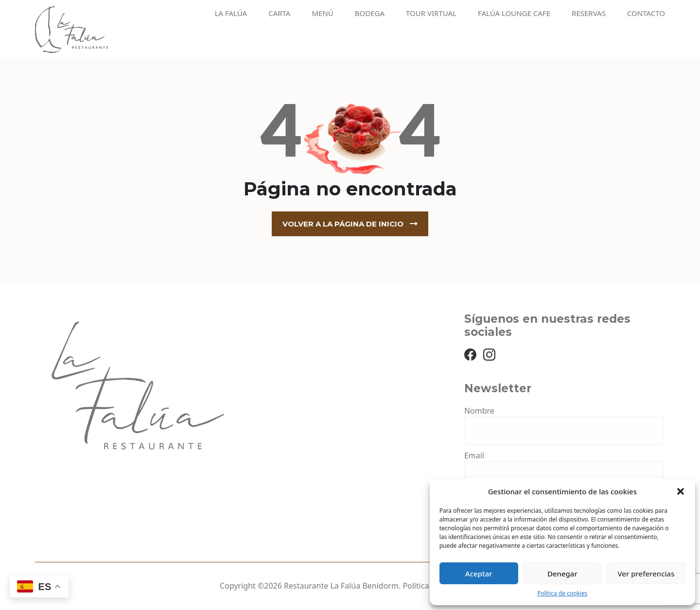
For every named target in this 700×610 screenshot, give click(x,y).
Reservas (589, 13)
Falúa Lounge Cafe (514, 13)
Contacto (646, 13)
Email (474, 455)
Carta (279, 13)
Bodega (370, 13)
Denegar (562, 574)
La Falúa (231, 13)
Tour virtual (431, 13)
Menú (322, 13)
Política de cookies (562, 593)
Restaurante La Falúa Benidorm (341, 586)
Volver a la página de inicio (343, 224)
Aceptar (479, 574)
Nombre (479, 411)
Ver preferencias (646, 574)
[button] (681, 491)
